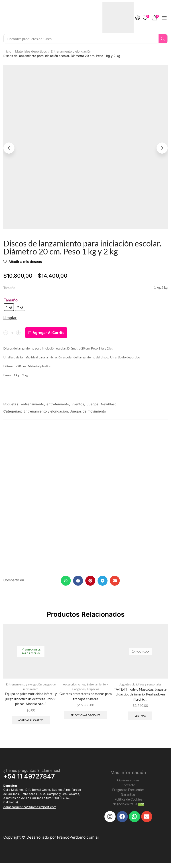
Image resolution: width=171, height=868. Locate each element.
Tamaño (11, 300)
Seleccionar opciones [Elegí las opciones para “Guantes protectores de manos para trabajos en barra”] (85, 718)
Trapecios (93, 691)
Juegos (93, 405)
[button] (138, 18)
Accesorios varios (74, 686)
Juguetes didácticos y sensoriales (140, 686)
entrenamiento (33, 405)
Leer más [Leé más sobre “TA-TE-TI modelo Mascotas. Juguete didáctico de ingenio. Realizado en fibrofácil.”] (140, 719)
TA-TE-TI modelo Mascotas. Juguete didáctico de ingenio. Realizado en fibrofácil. (140, 696)
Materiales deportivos (31, 51)
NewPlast (108, 405)
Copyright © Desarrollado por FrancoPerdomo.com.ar (51, 843)
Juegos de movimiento (88, 412)
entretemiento (58, 405)
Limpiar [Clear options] (10, 318)
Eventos (78, 405)
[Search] (163, 39)
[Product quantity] (12, 333)
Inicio (7, 51)
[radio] (9, 308)
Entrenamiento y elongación (71, 51)
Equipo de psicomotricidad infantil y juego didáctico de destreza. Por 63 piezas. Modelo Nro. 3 (31, 701)
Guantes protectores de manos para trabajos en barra (85, 699)
